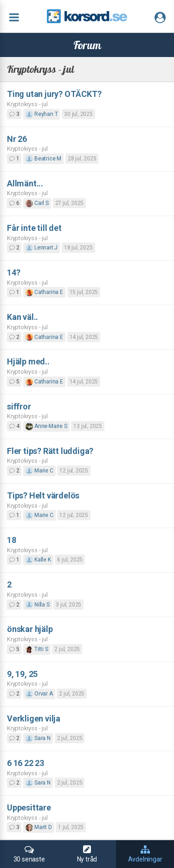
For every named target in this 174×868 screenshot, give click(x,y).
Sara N (38, 738)
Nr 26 (17, 139)
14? (13, 272)
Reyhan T (42, 114)
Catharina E (44, 292)
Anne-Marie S (46, 426)
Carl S (37, 203)
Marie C (39, 471)
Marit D (39, 827)
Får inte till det (34, 228)
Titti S (37, 649)
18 (12, 540)
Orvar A (39, 694)
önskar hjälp (30, 629)
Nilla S (37, 605)
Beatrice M (43, 159)
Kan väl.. (23, 317)
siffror (19, 406)
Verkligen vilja (34, 718)
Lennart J (42, 248)
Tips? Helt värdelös (43, 495)
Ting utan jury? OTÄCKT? (54, 94)
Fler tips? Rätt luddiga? (50, 451)
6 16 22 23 (26, 763)
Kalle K (38, 560)
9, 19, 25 (22, 674)
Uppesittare (29, 807)
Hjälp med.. (28, 361)
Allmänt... (25, 183)
